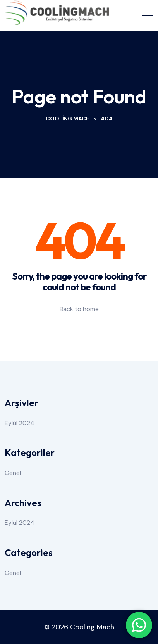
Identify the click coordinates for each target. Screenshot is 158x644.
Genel (13, 473)
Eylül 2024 (20, 423)
